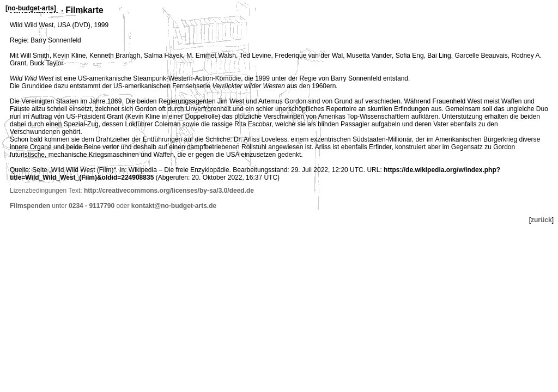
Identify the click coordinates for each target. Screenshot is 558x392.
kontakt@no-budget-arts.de (174, 206)
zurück (541, 220)
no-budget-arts (31, 8)
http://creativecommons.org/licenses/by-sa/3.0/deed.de (169, 191)
